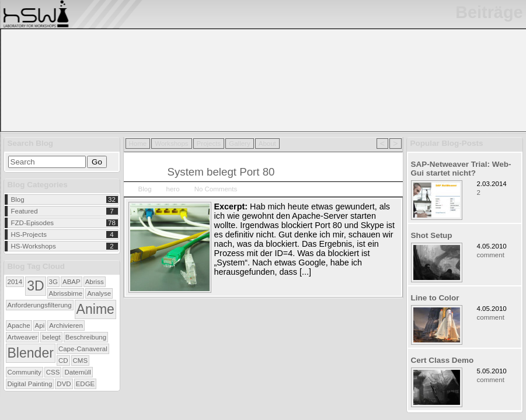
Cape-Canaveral (83, 349)
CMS (81, 360)
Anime (95, 309)
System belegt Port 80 (221, 172)
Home (138, 143)
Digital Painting (30, 384)
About (267, 143)
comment (491, 255)
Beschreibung (86, 337)
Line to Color (435, 298)
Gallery (239, 143)
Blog (18, 199)
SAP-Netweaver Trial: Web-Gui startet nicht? (461, 169)
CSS (53, 372)
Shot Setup (432, 235)
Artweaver (23, 337)
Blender (31, 353)
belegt (51, 337)
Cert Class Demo (443, 360)
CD (63, 360)
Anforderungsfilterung (40, 305)
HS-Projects (29, 235)
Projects (209, 143)
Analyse (99, 293)
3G (53, 282)
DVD (64, 384)
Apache (19, 325)
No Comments (216, 189)
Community (25, 372)
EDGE (86, 384)
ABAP (72, 282)
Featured (25, 211)
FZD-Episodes (33, 223)
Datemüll (77, 372)
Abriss (95, 282)
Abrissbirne (66, 293)
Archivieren (66, 325)
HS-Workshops (34, 246)
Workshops (171, 143)
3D (35, 286)
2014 (15, 282)
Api (40, 325)
